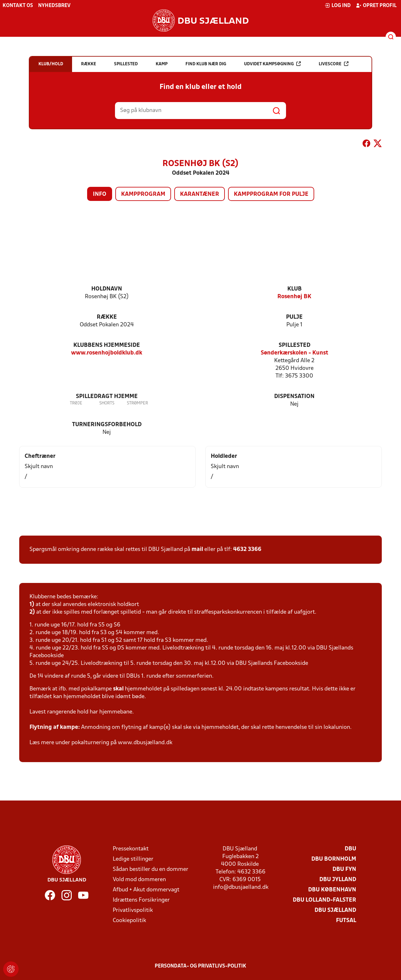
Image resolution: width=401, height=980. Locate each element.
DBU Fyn (344, 869)
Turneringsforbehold (107, 425)
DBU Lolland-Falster (324, 900)
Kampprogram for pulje (271, 194)
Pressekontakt (131, 849)
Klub (295, 289)
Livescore (334, 64)
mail (197, 550)
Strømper (137, 403)
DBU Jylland (338, 880)
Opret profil (376, 5)
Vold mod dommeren (139, 880)
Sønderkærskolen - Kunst (295, 353)
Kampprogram (143, 194)
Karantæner (200, 194)
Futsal (346, 921)
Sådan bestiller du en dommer (151, 869)
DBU (350, 849)
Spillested (295, 345)
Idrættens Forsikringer (141, 900)
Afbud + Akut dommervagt (146, 890)
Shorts (107, 403)
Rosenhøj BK (294, 297)
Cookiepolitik (129, 921)
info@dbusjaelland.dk (241, 887)
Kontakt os (18, 6)
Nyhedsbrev (54, 6)
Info (100, 194)
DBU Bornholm (334, 859)
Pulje (294, 317)
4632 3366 (247, 550)
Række (107, 317)
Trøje (76, 403)
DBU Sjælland (335, 910)
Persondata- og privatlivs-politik (201, 966)
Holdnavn (107, 289)
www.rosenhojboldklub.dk (107, 353)
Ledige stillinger (133, 859)
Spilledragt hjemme (107, 397)
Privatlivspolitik (133, 910)
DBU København (332, 890)
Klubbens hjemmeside (107, 345)
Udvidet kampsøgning (272, 64)
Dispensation (294, 397)
